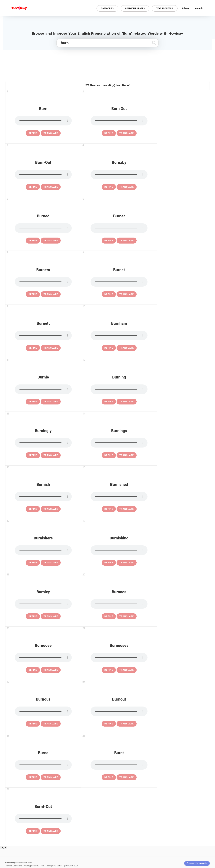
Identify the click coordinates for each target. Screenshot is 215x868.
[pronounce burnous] (43, 711)
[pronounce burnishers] (43, 550)
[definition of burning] (109, 402)
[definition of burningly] (33, 455)
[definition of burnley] (33, 616)
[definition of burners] (33, 294)
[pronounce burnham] (119, 335)
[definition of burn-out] (33, 187)
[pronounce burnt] (119, 765)
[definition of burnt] (109, 777)
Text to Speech (165, 8)
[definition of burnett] (33, 348)
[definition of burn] (33, 133)
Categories (107, 8)
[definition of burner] (109, 241)
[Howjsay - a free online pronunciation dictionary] (14, 8)
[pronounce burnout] (119, 711)
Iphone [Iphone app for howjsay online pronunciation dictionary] (186, 8)
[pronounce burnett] (43, 335)
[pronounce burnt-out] (43, 819)
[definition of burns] (33, 777)
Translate (51, 133)
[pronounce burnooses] (119, 658)
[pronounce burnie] (43, 389)
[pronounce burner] (119, 228)
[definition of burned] (33, 241)
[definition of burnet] (109, 294)
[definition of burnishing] (109, 563)
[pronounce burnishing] (119, 550)
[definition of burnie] (33, 402)
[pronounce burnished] (119, 497)
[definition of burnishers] (33, 563)
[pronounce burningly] (43, 443)
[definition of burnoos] (109, 616)
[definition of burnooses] (109, 670)
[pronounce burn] (43, 121)
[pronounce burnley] (43, 604)
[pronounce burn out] (119, 121)
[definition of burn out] (109, 133)
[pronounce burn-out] (43, 174)
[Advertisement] (108, 64)
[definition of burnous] (33, 724)
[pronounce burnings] (119, 443)
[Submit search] (154, 43)
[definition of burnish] (33, 509)
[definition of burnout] (109, 724)
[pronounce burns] (43, 765)
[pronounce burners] (43, 282)
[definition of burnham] (109, 348)
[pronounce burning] (119, 389)
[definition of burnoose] (33, 670)
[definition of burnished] (109, 509)
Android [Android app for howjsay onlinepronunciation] (199, 8)
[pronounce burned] (43, 228)
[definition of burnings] (109, 455)
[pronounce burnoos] (119, 604)
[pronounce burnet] (119, 282)
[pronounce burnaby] (119, 174)
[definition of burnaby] (109, 187)
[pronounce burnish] (43, 497)
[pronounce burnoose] (43, 658)
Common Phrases (135, 8)
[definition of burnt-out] (33, 831)
